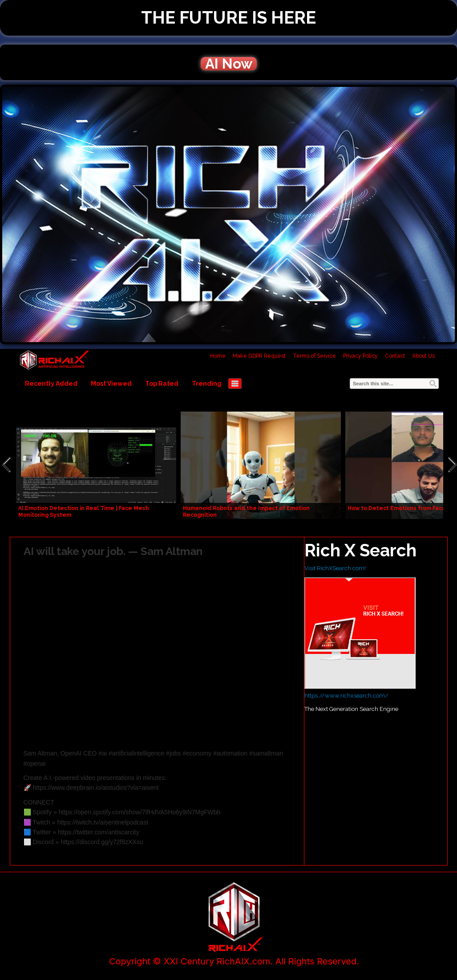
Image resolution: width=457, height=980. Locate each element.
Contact (395, 356)
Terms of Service (314, 356)
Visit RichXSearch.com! (335, 568)
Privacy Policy (360, 356)
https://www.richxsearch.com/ (346, 696)
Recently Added (51, 384)
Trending (207, 384)
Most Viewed (111, 384)
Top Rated (162, 384)
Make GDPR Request (259, 356)
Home (218, 356)
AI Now (229, 64)
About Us (423, 356)
